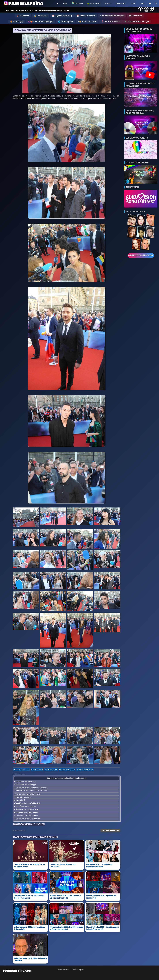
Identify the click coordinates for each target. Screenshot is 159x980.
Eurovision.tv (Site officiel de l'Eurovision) (31, 791)
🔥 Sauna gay (17, 21)
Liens (142, 3)
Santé (133, 3)
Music (107, 3)
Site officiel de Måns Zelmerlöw (28, 819)
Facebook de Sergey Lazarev (27, 816)
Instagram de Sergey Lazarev (27, 813)
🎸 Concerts (23, 16)
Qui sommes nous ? (64, 970)
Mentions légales (78, 970)
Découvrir (120, 3)
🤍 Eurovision (135, 16)
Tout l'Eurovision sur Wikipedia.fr (28, 803)
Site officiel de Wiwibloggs (26, 785)
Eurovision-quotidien (23, 797)
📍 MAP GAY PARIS (111, 21)
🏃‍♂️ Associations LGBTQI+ (137, 21)
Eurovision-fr (20, 800)
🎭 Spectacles (41, 16)
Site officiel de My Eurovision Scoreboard (31, 788)
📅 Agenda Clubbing (62, 16)
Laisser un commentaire (110, 830)
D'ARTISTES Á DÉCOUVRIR (141, 255)
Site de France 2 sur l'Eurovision (28, 794)
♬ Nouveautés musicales (112, 16)
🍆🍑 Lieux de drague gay (40, 21)
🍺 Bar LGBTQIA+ (88, 21)
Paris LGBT (93, 3)
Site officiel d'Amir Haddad (26, 806)
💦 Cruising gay (65, 21)
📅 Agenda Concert (86, 16)
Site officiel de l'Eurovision (26, 782)
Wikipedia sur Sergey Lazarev (27, 809)
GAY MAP (78, 3)
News (65, 3)
